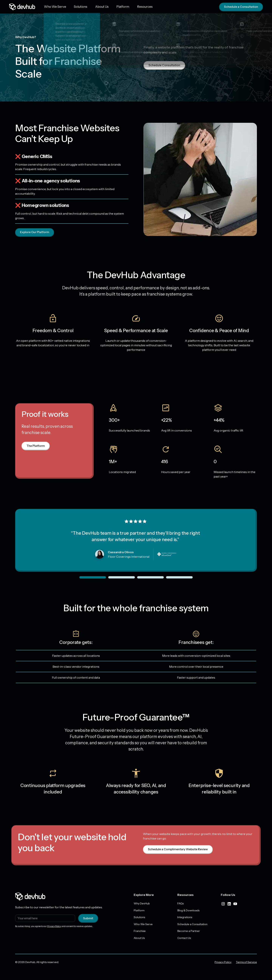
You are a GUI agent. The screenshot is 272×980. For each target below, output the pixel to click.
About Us (96, 7)
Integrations (185, 918)
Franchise (140, 932)
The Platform (36, 446)
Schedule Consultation (165, 65)
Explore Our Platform (35, 232)
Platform (115, 7)
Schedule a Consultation (241, 7)
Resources (135, 7)
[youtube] (235, 904)
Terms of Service (246, 963)
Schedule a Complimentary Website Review (179, 849)
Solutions (77, 7)
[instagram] (223, 904)
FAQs (180, 904)
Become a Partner (189, 932)
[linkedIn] (229, 904)
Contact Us (184, 939)
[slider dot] (93, 578)
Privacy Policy (54, 926)
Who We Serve (54, 7)
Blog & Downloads (189, 911)
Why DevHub (142, 904)
